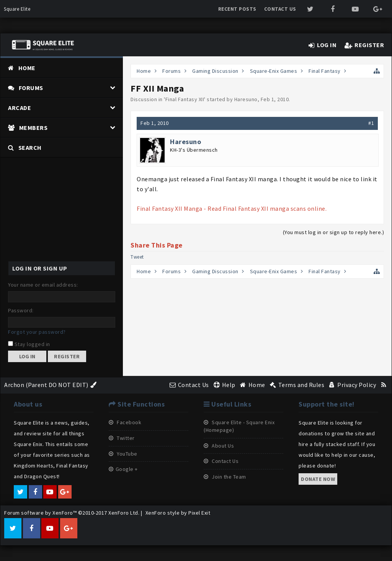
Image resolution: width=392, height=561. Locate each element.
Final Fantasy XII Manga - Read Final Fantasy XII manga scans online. (232, 208)
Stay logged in (29, 344)
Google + (123, 469)
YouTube (123, 454)
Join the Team (225, 477)
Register (67, 356)
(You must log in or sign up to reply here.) (334, 232)
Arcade (20, 108)
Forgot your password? (37, 332)
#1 (371, 123)
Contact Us (280, 9)
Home (27, 68)
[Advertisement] (62, 205)
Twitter (122, 438)
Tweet (137, 257)
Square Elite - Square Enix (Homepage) (239, 426)
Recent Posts (237, 9)
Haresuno (246, 99)
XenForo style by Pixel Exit (178, 513)
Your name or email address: (43, 285)
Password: (21, 310)
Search (30, 148)
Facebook (125, 422)
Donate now (318, 479)
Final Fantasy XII (185, 99)
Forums (31, 88)
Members (33, 128)
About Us (219, 446)
